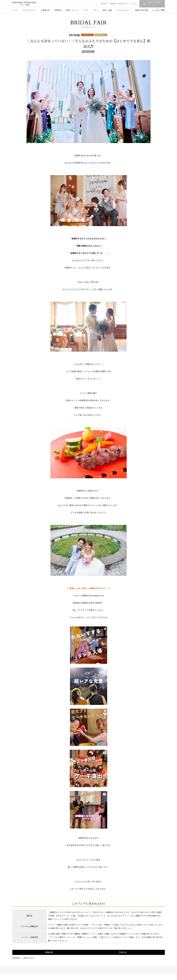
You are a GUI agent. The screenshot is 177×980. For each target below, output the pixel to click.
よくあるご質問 (158, 10)
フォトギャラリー (123, 10)
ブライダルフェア (29, 10)
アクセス (133, 4)
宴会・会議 (107, 10)
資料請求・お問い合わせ (119, 4)
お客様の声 (45, 10)
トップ (15, 10)
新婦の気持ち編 (141, 10)
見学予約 (104, 4)
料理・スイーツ (72, 10)
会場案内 (58, 10)
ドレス (86, 10)
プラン (96, 10)
